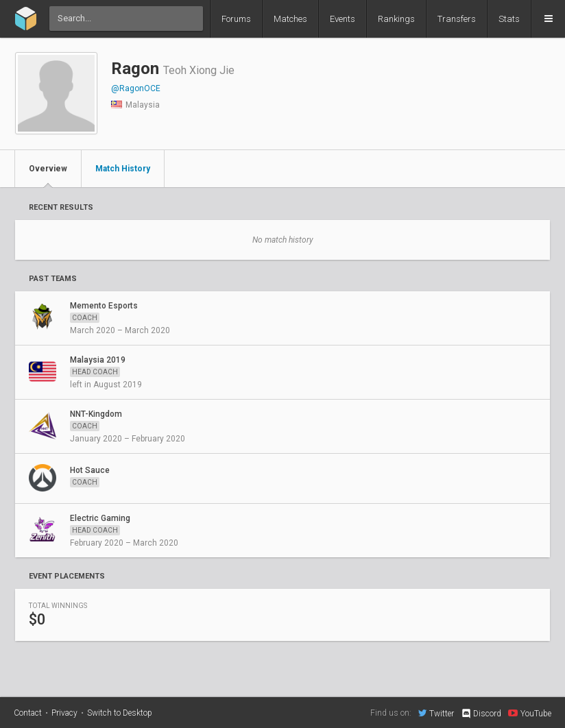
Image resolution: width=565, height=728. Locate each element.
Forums (236, 19)
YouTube (530, 713)
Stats (509, 19)
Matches (290, 19)
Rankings (396, 19)
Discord (481, 714)
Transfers (457, 19)
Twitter (436, 713)
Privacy (64, 713)
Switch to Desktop (120, 713)
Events (342, 19)
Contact (28, 713)
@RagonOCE (136, 88)
